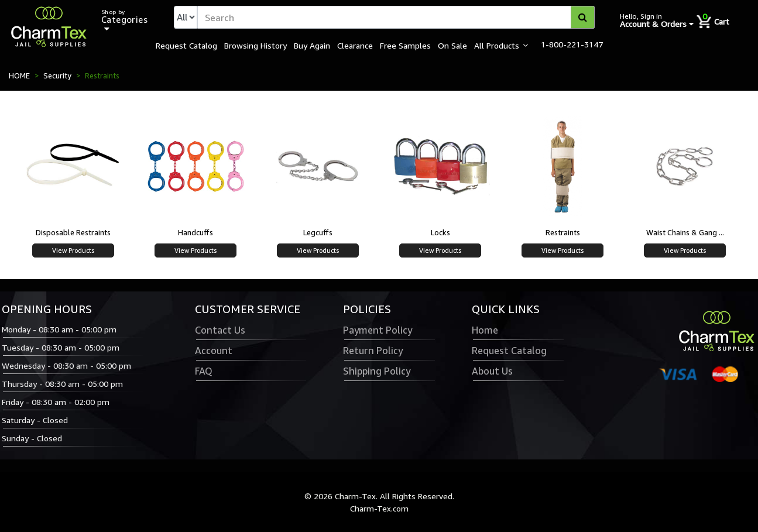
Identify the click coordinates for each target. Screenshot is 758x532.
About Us (492, 371)
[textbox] (396, 17)
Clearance (355, 45)
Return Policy (373, 351)
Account (214, 351)
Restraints (563, 232)
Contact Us (220, 330)
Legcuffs (318, 232)
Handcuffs (195, 232)
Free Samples (405, 45)
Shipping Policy (377, 371)
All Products (497, 45)
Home (485, 330)
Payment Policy (378, 330)
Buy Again (312, 45)
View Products (73, 250)
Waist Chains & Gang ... (685, 232)
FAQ (204, 371)
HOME (19, 75)
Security (57, 75)
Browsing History (255, 45)
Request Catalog (186, 45)
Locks (440, 232)
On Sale (452, 45)
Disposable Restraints (73, 232)
